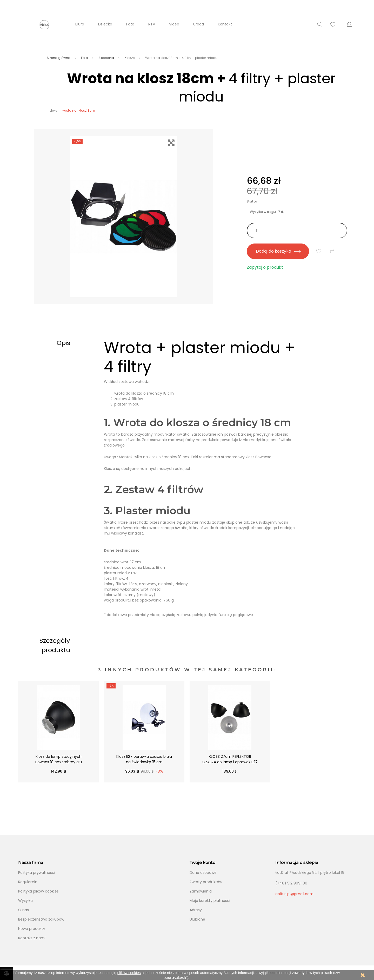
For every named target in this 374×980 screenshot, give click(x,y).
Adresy (196, 910)
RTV (152, 24)
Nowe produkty (32, 929)
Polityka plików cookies (38, 891)
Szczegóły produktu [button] (55, 645)
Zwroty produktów (206, 882)
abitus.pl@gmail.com (294, 894)
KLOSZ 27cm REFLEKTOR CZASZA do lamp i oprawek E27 (230, 759)
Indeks (52, 110)
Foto (130, 24)
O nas (24, 910)
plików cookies (129, 973)
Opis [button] (63, 343)
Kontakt (225, 24)
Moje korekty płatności (210, 901)
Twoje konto (202, 863)
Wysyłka (25, 901)
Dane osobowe (203, 873)
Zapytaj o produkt (265, 267)
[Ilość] (297, 231)
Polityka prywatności (37, 873)
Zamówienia (201, 891)
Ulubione (197, 919)
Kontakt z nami (32, 938)
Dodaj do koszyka (278, 251)
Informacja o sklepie (297, 863)
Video (174, 24)
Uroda (199, 24)
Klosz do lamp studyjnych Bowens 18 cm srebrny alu (59, 759)
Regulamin (28, 882)
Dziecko (105, 24)
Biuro (80, 24)
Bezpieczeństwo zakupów (41, 919)
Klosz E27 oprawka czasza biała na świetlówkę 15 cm (144, 759)
